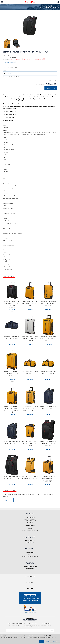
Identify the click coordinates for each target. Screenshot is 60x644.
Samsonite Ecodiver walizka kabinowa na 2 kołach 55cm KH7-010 (30, 304)
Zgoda (42, 641)
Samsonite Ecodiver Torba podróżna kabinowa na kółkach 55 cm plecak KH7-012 (12, 409)
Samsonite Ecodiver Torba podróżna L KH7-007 (48, 372)
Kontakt (30, 588)
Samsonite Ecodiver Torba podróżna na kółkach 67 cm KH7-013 (48, 338)
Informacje (30, 583)
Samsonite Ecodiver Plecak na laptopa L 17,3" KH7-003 (30, 477)
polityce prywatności (51, 637)
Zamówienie (30, 576)
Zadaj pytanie (8, 500)
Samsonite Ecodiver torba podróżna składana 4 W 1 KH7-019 (48, 304)
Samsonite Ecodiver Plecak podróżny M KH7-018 (12, 442)
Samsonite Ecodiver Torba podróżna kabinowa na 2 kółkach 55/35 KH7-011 (30, 408)
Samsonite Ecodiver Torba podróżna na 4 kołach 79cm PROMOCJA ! (12, 373)
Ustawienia (55, 641)
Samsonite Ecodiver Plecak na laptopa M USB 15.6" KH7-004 (48, 443)
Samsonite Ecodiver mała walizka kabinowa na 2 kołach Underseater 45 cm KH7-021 (48, 479)
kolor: (4, 71)
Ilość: (50, 80)
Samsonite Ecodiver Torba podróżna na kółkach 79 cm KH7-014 (30, 338)
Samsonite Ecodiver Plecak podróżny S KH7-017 (48, 407)
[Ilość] (53, 80)
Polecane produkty (9, 276)
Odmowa (48, 641)
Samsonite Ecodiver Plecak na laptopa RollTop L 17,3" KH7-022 (30, 443)
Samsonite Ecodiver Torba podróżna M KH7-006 (30, 372)
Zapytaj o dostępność (10, 62)
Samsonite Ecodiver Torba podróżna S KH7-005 (12, 338)
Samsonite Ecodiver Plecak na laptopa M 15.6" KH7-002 (12, 477)
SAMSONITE (13, 57)
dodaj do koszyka (51, 88)
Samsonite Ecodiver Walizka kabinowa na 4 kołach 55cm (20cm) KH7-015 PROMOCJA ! (12, 304)
